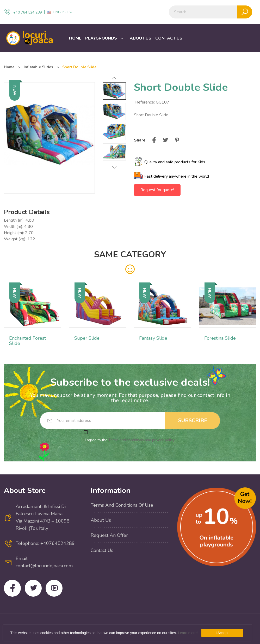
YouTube (54, 588)
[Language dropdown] (60, 12)
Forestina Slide (220, 338)
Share (154, 140)
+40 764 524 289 (23, 12)
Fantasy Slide (153, 338)
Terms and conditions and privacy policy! (142, 440)
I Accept (222, 633)
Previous (114, 78)
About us (101, 520)
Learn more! (188, 633)
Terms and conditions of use (122, 505)
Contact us (102, 550)
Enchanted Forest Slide (27, 341)
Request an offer (109, 535)
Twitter (33, 588)
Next (114, 167)
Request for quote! (157, 190)
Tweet (165, 140)
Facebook (12, 588)
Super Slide (87, 338)
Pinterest (177, 140)
